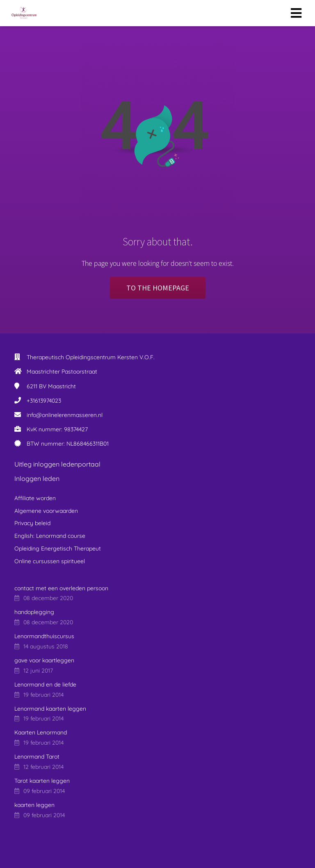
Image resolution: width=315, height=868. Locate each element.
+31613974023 (44, 401)
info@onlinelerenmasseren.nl (65, 415)
